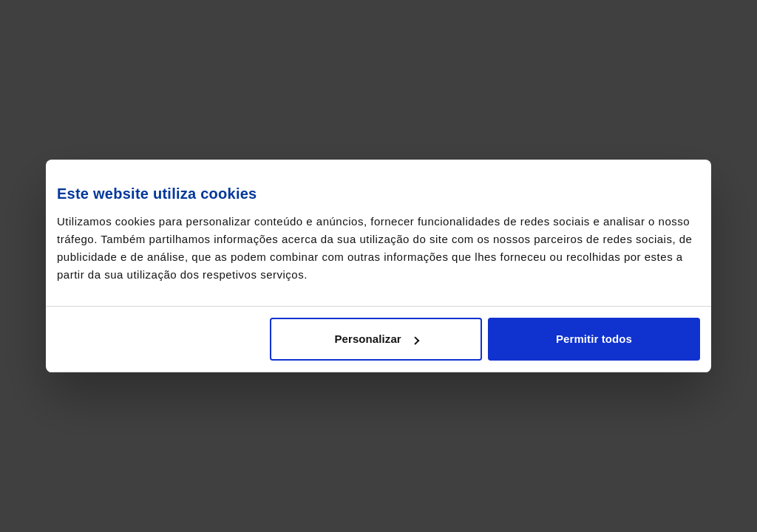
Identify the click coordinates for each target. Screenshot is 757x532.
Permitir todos (594, 339)
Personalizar (376, 339)
